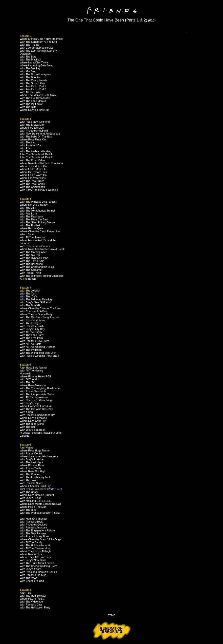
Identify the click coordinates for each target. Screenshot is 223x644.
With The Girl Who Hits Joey (36, 409)
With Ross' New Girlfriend (35, 122)
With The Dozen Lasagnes (35, 74)
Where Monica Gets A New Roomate (41, 39)
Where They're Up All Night (36, 551)
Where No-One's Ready (34, 205)
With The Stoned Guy (32, 83)
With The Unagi (29, 492)
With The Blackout (30, 59)
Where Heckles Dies (32, 128)
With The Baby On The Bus (36, 137)
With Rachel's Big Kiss (33, 575)
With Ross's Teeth (30, 468)
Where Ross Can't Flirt (33, 421)
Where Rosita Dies (31, 554)
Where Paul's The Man (33, 507)
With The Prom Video (32, 160)
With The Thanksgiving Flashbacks (40, 388)
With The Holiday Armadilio (36, 545)
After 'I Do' (26, 593)
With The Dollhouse (31, 264)
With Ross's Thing (30, 273)
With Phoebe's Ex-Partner (35, 246)
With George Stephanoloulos (37, 48)
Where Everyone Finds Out (36, 406)
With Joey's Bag (29, 403)
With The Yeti (28, 382)
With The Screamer (31, 270)
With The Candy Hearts (33, 80)
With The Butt (28, 57)
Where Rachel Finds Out (34, 110)
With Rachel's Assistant (33, 527)
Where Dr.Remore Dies (33, 172)
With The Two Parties (32, 184)
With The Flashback (31, 216)
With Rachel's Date (31, 605)
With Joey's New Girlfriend (35, 302)
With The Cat (27, 293)
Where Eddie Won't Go (33, 175)
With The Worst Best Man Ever (38, 353)
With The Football (30, 225)
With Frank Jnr (28, 214)
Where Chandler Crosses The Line (40, 308)
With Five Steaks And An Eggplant (40, 134)
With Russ (26, 148)
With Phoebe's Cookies (33, 525)
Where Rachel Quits (32, 228)
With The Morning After (33, 252)
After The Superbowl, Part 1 (36, 154)
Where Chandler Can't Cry (35, 486)
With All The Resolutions (34, 397)
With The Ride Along (32, 424)
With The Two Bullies (32, 181)
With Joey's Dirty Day (32, 329)
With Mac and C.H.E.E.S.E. (36, 501)
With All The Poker (31, 92)
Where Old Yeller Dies (33, 178)
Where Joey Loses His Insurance (39, 456)
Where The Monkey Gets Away (38, 95)
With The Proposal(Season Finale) (40, 513)
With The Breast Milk (32, 125)
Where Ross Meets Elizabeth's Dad (40, 504)
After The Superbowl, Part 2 (36, 157)
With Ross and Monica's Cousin (38, 572)
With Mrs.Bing (28, 71)
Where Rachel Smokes (33, 418)
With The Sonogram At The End (38, 42)
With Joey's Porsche (32, 459)
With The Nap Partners (33, 533)
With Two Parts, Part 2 (33, 89)
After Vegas (27, 448)
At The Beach (28, 279)
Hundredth (26, 373)
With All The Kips (30, 379)
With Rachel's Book (31, 522)
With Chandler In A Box (33, 311)
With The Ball (28, 427)
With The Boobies (30, 77)
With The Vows (29, 578)
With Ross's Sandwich (33, 391)
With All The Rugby (31, 332)
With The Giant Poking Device (37, 222)
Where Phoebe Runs (32, 465)
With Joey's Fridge (31, 498)
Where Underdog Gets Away (36, 65)
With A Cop (26, 412)
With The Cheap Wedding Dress (39, 566)
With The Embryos (31, 323)
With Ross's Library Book (34, 536)
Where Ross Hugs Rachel (35, 450)
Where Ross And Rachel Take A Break (42, 249)
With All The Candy (31, 542)
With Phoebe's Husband (34, 131)
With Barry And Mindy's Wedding (39, 190)
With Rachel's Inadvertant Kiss (38, 415)
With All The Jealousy (32, 237)
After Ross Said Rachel (33, 368)
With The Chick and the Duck (37, 267)
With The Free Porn (31, 338)
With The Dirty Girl (31, 305)
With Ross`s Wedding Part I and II (40, 356)
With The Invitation (31, 350)
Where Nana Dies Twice (34, 62)
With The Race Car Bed (34, 219)
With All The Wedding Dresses (38, 347)
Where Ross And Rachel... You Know (41, 163)
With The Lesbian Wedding (36, 151)
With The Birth (28, 107)
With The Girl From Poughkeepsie (40, 317)
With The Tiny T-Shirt (32, 261)
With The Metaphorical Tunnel (37, 211)
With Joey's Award (31, 569)
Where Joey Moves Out (33, 166)
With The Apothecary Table (35, 477)
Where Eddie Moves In (33, 169)
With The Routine (30, 474)
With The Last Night (31, 462)
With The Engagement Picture (37, 530)
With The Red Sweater (33, 596)
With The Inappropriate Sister (37, 394)
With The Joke (28, 480)
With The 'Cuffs (29, 296)
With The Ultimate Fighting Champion (42, 276)
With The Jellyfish (30, 291)
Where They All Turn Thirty (35, 557)
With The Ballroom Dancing (36, 299)
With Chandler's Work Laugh (36, 400)
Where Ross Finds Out (33, 139)
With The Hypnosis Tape (34, 258)
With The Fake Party (32, 335)
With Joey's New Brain (33, 560)
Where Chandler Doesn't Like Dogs (40, 539)
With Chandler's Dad (32, 581)
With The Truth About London (37, 563)
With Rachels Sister (31, 483)
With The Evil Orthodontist (35, 98)
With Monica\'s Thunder (33, 519)
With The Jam (28, 208)
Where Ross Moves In (33, 385)
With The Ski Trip (30, 255)
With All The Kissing (31, 371)
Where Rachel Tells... (32, 599)
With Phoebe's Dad (31, 145)
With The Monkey (30, 68)
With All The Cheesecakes (35, 548)
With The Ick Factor (31, 104)
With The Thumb (29, 45)
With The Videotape (31, 602)
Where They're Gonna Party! (36, 314)
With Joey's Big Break (33, 430)
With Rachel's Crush (32, 326)
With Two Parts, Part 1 (33, 86)
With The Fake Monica (33, 101)
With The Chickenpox (32, 187)
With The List (27, 142)
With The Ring (28, 510)
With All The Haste (31, 344)
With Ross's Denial (31, 453)
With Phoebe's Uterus (33, 320)
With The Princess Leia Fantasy (38, 202)
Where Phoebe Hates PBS (35, 376)
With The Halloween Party (35, 607)
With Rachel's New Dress (35, 341)
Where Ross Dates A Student (37, 495)
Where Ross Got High (33, 471)
